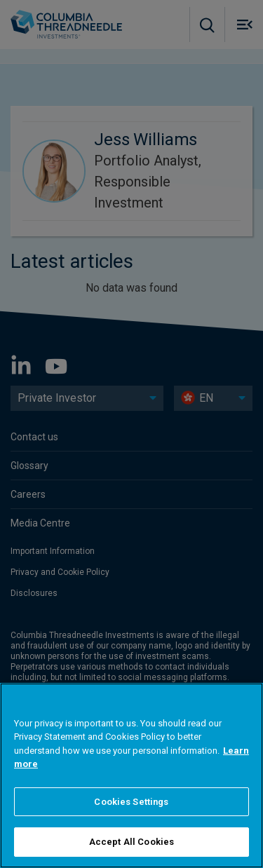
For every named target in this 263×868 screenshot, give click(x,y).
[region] (131, 775)
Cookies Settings (131, 802)
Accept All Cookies (131, 842)
